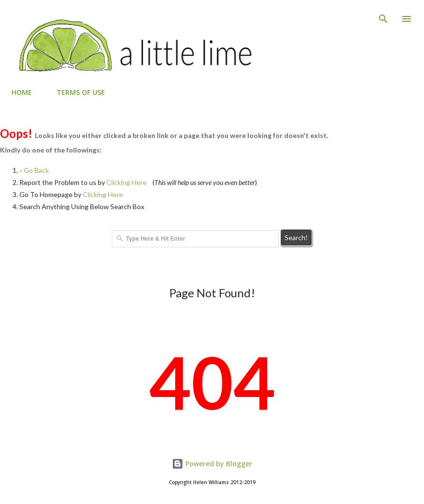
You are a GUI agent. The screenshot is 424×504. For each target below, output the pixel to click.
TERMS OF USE (81, 92)
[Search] (383, 17)
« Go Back (34, 170)
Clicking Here (127, 182)
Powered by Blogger (212, 464)
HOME (22, 92)
